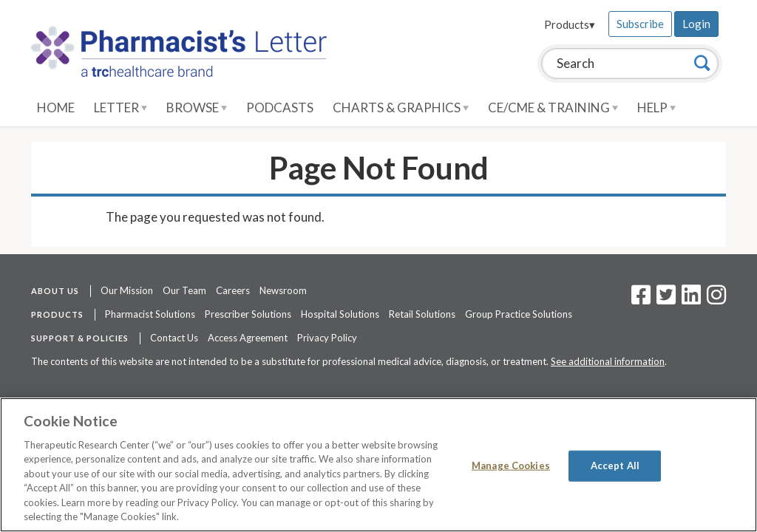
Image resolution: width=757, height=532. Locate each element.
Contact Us (174, 338)
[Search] (702, 63)
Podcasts (280, 108)
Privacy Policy (327, 338)
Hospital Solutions (340, 314)
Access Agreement (248, 338)
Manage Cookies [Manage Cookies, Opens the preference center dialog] (511, 465)
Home (56, 108)
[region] (378, 465)
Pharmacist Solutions (150, 314)
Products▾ (570, 24)
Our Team (184, 290)
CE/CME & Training (553, 108)
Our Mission (127, 290)
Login (696, 24)
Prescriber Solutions (248, 314)
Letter (120, 108)
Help (656, 108)
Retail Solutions (422, 314)
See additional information (608, 361)
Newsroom (283, 290)
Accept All (615, 465)
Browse (197, 108)
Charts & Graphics (401, 108)
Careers (233, 290)
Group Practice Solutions (519, 314)
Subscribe (640, 24)
